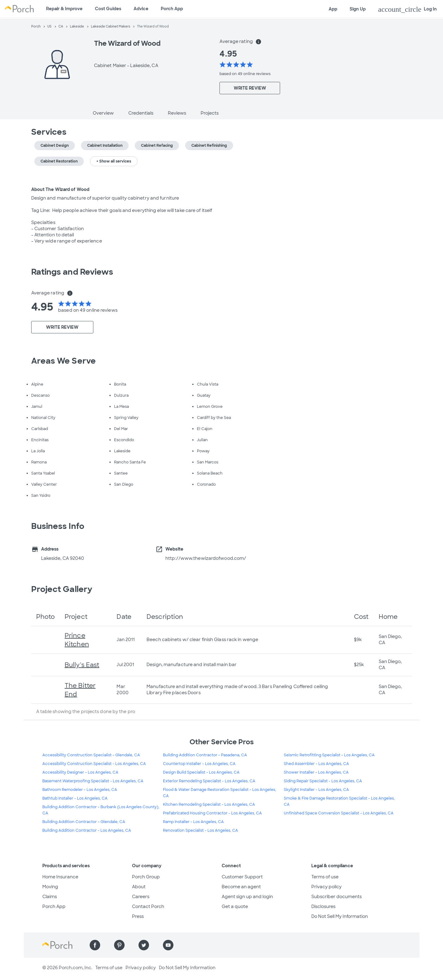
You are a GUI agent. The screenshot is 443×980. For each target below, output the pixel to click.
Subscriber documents (337, 897)
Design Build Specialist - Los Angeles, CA (201, 772)
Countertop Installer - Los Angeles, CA (199, 764)
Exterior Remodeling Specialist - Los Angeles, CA (209, 781)
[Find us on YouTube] (168, 945)
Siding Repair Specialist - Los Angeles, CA (323, 781)
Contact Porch (148, 906)
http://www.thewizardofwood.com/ (206, 558)
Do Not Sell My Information (340, 916)
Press (138, 916)
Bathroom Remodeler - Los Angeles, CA (80, 790)
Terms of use (325, 877)
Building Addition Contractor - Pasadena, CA (205, 755)
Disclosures (323, 906)
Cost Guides (108, 9)
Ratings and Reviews (72, 272)
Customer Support (242, 877)
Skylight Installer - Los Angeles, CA (316, 790)
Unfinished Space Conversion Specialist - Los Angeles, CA (339, 813)
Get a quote (235, 906)
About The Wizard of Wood (60, 189)
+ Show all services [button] (114, 161)
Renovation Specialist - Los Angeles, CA (200, 830)
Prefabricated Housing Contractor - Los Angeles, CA (212, 813)
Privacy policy (326, 887)
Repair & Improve (64, 9)
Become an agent (241, 887)
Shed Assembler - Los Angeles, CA (316, 764)
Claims (50, 897)
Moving (50, 887)
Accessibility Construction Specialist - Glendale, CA (91, 755)
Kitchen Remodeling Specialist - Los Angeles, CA (209, 805)
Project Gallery (62, 589)
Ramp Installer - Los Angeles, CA (193, 822)
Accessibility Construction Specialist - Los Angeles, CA (94, 764)
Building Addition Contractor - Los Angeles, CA (87, 830)
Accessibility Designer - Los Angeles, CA (80, 772)
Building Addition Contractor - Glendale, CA (84, 822)
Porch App (172, 9)
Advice (141, 9)
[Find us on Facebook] (95, 945)
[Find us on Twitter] (144, 945)
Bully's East (82, 665)
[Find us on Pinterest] (119, 945)
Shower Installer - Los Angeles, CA (316, 772)
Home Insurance (60, 877)
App (333, 9)
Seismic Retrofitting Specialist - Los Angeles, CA (329, 755)
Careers (141, 897)
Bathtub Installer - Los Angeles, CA (75, 798)
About (139, 887)
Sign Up (358, 9)
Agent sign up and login (247, 897)
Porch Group (146, 877)
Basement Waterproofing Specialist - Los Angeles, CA (93, 781)
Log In (407, 9)
